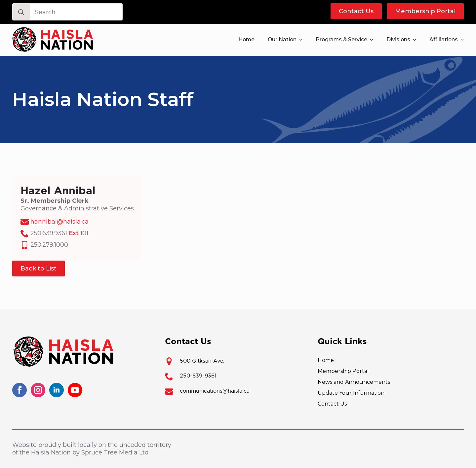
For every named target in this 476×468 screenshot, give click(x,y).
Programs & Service (341, 39)
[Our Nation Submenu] (303, 40)
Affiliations (444, 39)
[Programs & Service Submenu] (374, 40)
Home (246, 39)
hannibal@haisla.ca (59, 222)
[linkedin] (57, 390)
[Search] (21, 12)
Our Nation (282, 39)
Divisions (398, 39)
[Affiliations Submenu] (464, 40)
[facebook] (20, 390)
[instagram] (38, 390)
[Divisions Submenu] (416, 40)
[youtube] (75, 390)
